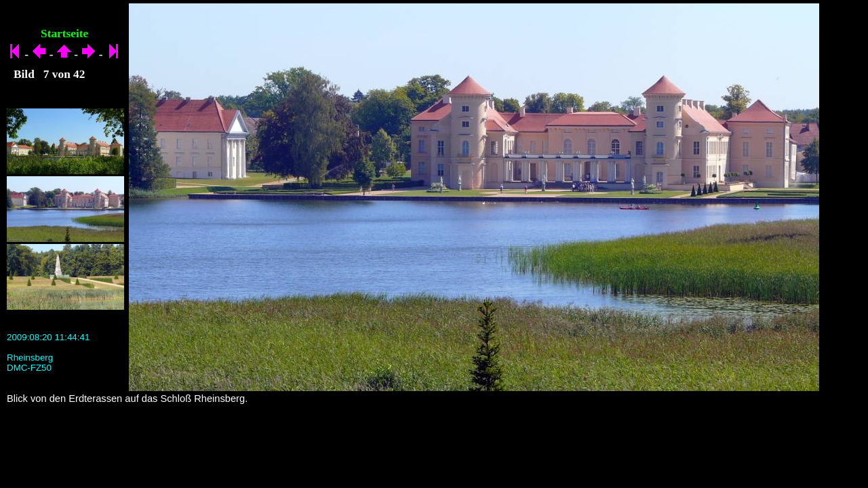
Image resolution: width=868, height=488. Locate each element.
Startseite (64, 34)
